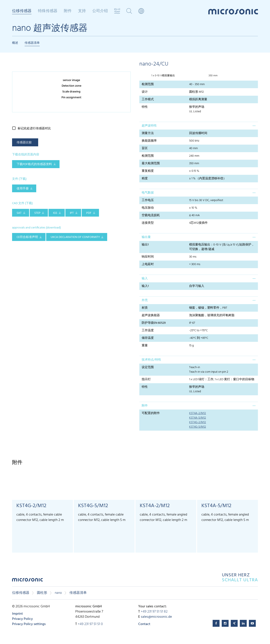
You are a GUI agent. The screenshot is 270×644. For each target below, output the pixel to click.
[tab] (199, 126)
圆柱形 (42, 593)
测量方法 (148, 133)
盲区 (145, 148)
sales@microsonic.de (156, 617)
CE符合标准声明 (27, 237)
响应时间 (148, 257)
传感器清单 (32, 43)
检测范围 (148, 84)
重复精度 (148, 171)
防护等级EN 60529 (154, 323)
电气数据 (148, 193)
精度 (145, 179)
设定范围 (148, 367)
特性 (145, 107)
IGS (55, 213)
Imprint (17, 614)
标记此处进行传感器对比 (34, 129)
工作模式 (148, 99)
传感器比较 (24, 143)
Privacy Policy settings (29, 624)
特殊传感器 (48, 11)
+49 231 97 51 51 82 (154, 612)
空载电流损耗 (151, 215)
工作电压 (148, 200)
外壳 (145, 300)
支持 (82, 11)
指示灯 (146, 379)
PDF (89, 213)
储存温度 (148, 338)
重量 (145, 346)
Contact (144, 624)
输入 (145, 279)
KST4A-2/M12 (198, 413)
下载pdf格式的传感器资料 (34, 164)
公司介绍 (100, 11)
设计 (145, 92)
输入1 (145, 286)
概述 (15, 43)
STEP (37, 213)
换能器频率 (149, 141)
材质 (145, 308)
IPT (72, 213)
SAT (19, 213)
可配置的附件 (151, 413)
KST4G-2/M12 (198, 422)
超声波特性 (149, 126)
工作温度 (148, 331)
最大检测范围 (151, 163)
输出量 (146, 237)
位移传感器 (22, 11)
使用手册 (23, 189)
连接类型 (148, 223)
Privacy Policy (22, 619)
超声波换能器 (151, 315)
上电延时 (148, 264)
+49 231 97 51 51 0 (90, 624)
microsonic (27, 581)
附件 (68, 11)
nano (58, 593)
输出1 (145, 245)
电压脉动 (148, 208)
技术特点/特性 (151, 360)
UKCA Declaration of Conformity (75, 237)
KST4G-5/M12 (198, 427)
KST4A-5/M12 (198, 418)
